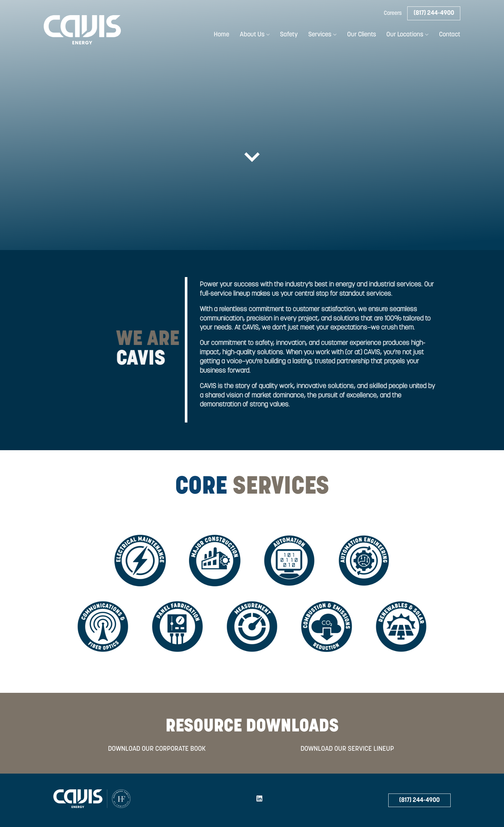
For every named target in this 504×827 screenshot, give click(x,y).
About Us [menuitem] (252, 35)
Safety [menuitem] (289, 35)
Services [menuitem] (320, 35)
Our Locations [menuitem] (405, 35)
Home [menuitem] (221, 35)
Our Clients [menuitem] (362, 35)
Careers (393, 13)
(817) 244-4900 (434, 13)
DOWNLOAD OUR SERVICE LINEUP (347, 749)
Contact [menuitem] (450, 35)
